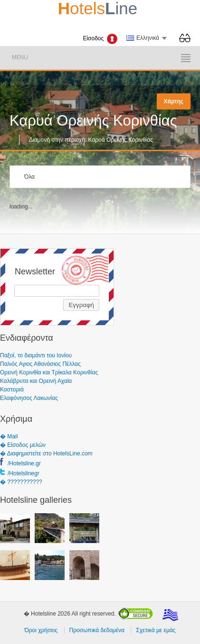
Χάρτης (174, 101)
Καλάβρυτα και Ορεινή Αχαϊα (36, 381)
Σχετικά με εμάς (156, 630)
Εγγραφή (81, 305)
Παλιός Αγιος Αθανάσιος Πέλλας (40, 364)
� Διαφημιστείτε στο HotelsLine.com (46, 454)
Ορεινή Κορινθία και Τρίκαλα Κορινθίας (49, 372)
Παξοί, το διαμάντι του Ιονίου (36, 355)
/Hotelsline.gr (24, 463)
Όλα (29, 177)
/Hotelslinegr (24, 473)
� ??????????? (21, 482)
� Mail (9, 436)
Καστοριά (12, 390)
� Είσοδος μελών (23, 445)
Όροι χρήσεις (41, 630)
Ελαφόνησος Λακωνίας (29, 398)
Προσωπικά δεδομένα (97, 630)
